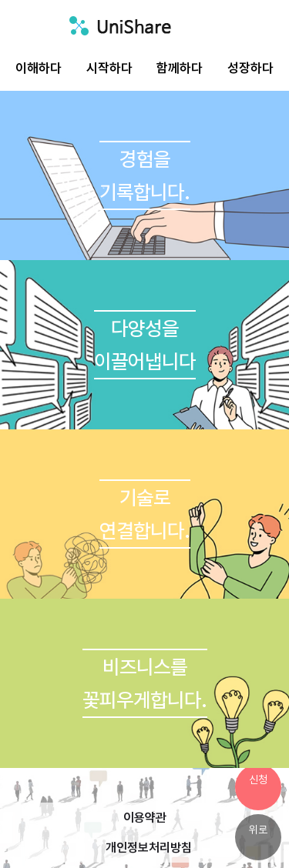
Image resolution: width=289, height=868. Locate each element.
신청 (258, 780)
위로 (258, 830)
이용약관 (145, 818)
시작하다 (109, 68)
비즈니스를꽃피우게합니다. (145, 683)
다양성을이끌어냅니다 (145, 345)
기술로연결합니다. (145, 514)
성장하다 (250, 68)
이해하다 (39, 68)
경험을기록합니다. (145, 175)
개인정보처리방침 (149, 848)
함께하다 (180, 68)
